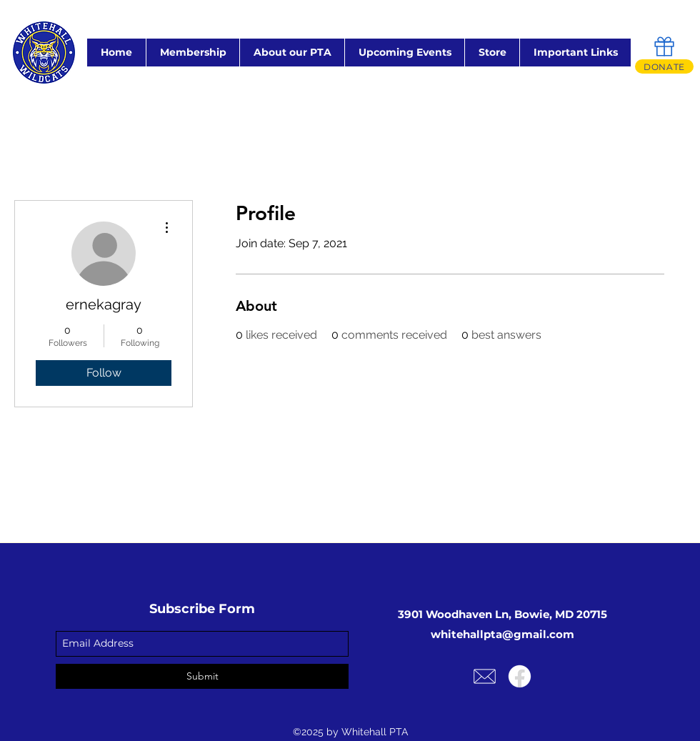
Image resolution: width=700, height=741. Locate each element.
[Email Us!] (485, 676)
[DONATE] (664, 66)
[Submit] (202, 676)
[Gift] (664, 46)
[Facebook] (520, 676)
